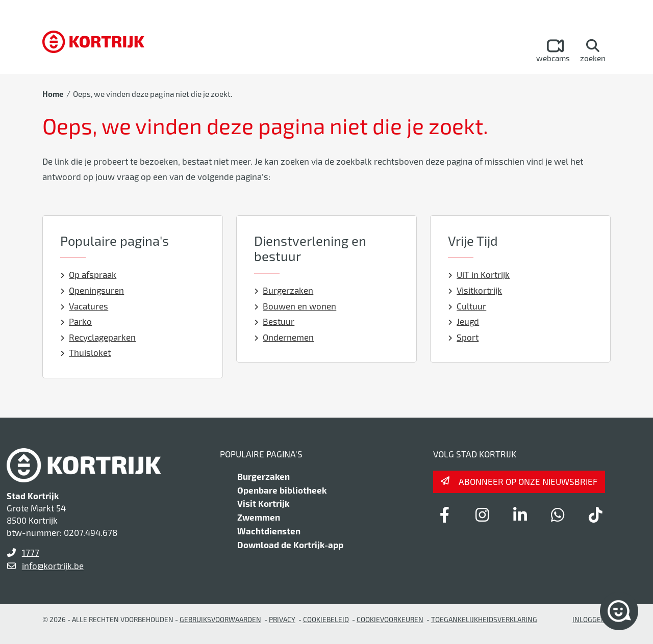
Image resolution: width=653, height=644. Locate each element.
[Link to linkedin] (520, 514)
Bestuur (274, 321)
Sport (463, 337)
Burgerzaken (284, 290)
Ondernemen (284, 337)
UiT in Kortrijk (479, 274)
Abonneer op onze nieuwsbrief (528, 481)
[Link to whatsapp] (558, 514)
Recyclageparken (98, 337)
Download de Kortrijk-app (290, 545)
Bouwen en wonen (295, 306)
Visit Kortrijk (263, 503)
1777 (31, 552)
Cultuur (467, 306)
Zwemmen (259, 517)
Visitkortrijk (475, 290)
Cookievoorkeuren (390, 619)
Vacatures (84, 306)
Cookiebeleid (326, 619)
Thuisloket (86, 352)
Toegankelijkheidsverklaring (484, 619)
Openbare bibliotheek (282, 490)
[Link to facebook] (444, 514)
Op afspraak (89, 274)
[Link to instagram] (482, 514)
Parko (76, 321)
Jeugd (464, 321)
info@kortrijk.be (53, 565)
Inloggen (589, 619)
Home (53, 94)
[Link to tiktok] (595, 514)
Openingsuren (92, 290)
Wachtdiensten (269, 531)
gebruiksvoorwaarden (220, 619)
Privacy (282, 619)
